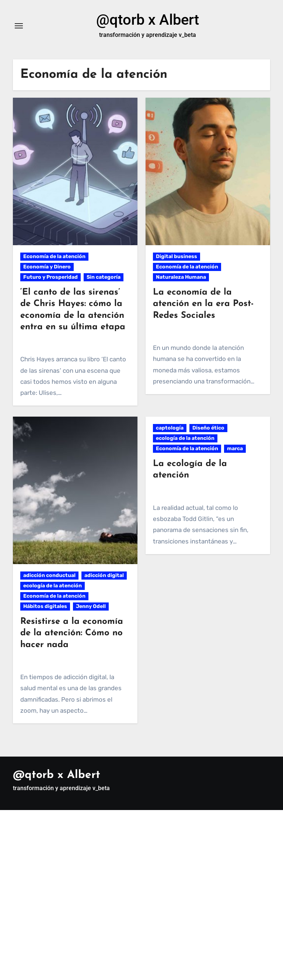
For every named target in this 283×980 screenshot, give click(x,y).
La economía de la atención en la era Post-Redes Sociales (203, 304)
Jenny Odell (91, 606)
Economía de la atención (54, 256)
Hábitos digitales (45, 606)
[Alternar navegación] (19, 26)
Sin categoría (104, 277)
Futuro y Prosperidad (50, 277)
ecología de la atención (53, 586)
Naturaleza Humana (181, 277)
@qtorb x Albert (148, 20)
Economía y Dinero (47, 267)
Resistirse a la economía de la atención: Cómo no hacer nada (72, 633)
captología (170, 428)
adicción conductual (49, 575)
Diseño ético (208, 428)
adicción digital (104, 575)
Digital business (177, 256)
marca (235, 449)
